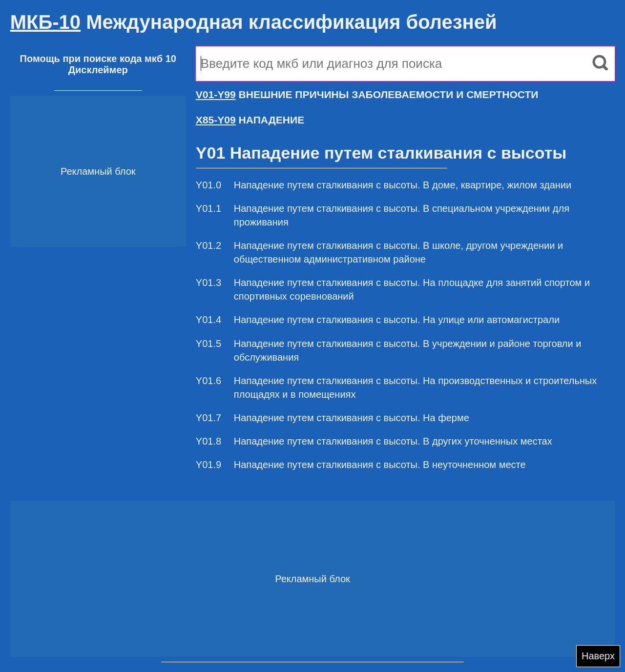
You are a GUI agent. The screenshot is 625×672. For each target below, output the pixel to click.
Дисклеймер (98, 70)
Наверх (598, 656)
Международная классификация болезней (254, 22)
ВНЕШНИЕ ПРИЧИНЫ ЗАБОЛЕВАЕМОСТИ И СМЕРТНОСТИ (367, 94)
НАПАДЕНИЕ (250, 120)
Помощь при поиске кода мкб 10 (98, 59)
